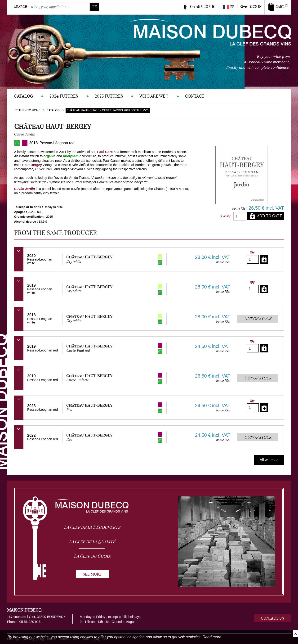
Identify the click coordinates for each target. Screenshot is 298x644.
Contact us (272, 618)
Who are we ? (154, 96)
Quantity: (225, 216)
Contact (195, 96)
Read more (212, 637)
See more (92, 574)
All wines (269, 460)
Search (21, 7)
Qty (252, 252)
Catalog (24, 96)
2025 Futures (109, 96)
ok (94, 7)
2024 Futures (64, 96)
